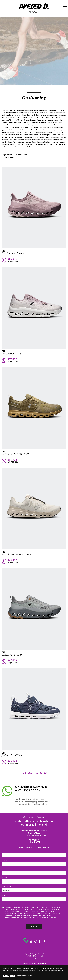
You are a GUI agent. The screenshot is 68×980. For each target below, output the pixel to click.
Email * (4, 869)
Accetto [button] (6, 976)
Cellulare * (6, 878)
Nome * (4, 851)
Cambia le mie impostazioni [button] (24, 976)
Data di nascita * (7, 887)
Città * (4, 895)
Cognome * (5, 860)
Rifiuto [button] (12, 976)
